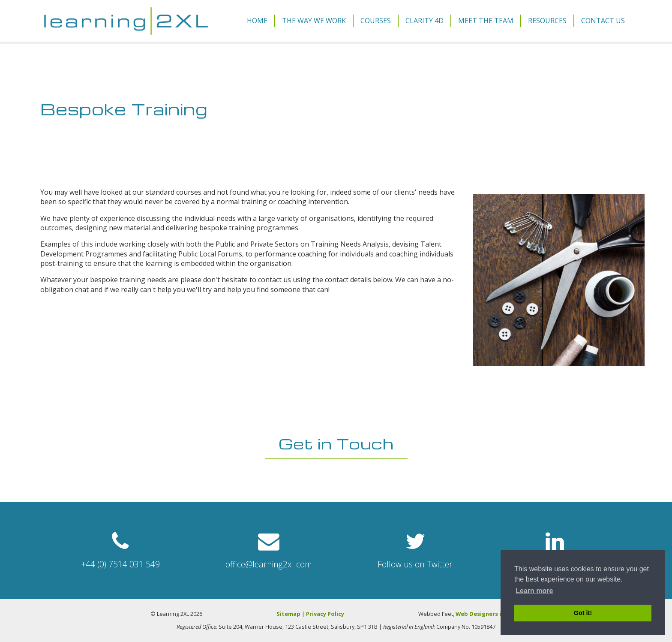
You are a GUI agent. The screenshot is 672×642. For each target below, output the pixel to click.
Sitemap (288, 614)
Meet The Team (486, 21)
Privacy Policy (325, 614)
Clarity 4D (424, 21)
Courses (376, 21)
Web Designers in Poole (489, 614)
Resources (547, 21)
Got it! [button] (583, 613)
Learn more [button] (534, 591)
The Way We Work (314, 21)
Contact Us (603, 21)
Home (257, 21)
